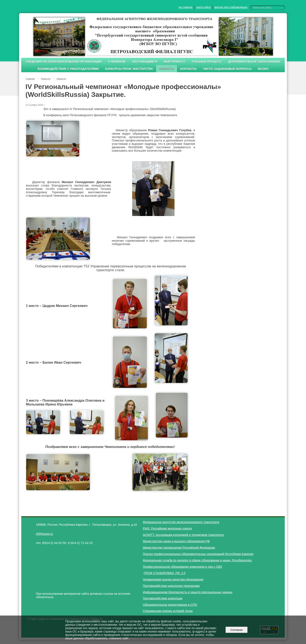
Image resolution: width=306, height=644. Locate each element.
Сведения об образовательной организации (64, 62)
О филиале (117, 62)
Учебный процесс (207, 62)
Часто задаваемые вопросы (227, 69)
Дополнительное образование (254, 62)
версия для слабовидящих (231, 7)
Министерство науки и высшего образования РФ (176, 541)
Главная (30, 79)
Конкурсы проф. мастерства (129, 69)
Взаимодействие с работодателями (68, 69)
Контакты (188, 69)
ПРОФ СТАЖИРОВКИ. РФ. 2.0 (165, 573)
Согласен (237, 630)
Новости (167, 69)
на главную (185, 7)
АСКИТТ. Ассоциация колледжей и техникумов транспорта (183, 535)
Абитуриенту (174, 62)
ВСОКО (263, 69)
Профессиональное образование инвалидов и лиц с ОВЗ (182, 567)
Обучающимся (145, 62)
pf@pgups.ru (44, 534)
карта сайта (203, 7)
